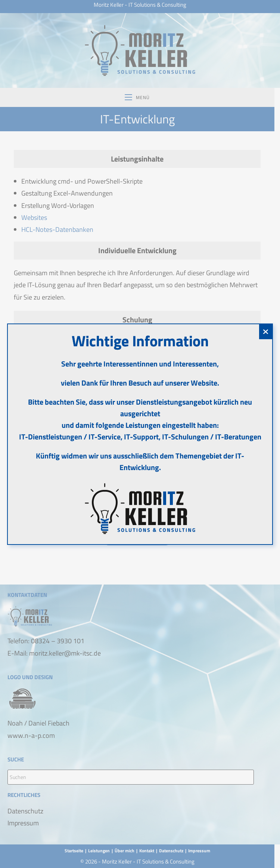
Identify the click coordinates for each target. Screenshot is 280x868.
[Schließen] (266, 332)
